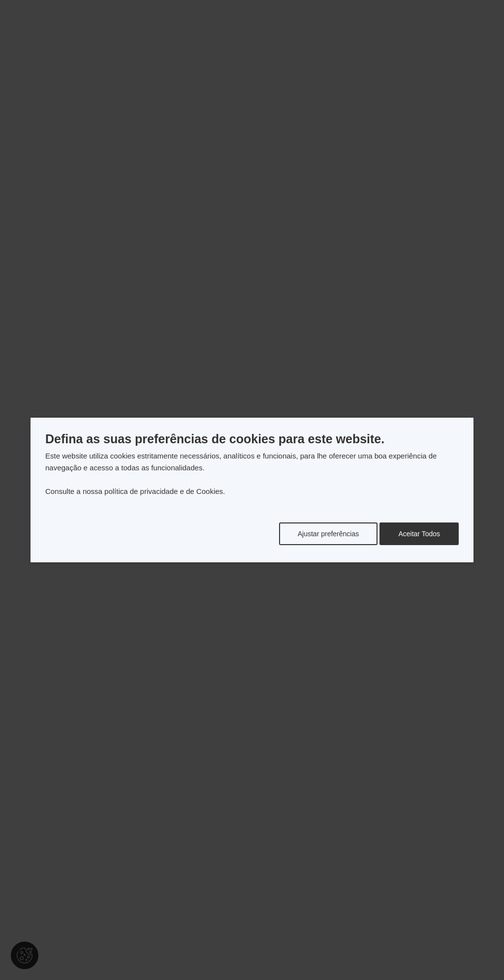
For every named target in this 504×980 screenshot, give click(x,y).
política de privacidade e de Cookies (164, 491)
